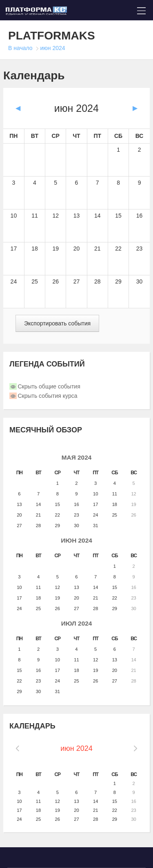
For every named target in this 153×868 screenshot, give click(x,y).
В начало (20, 48)
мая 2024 (77, 457)
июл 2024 (77, 623)
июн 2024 (53, 48)
